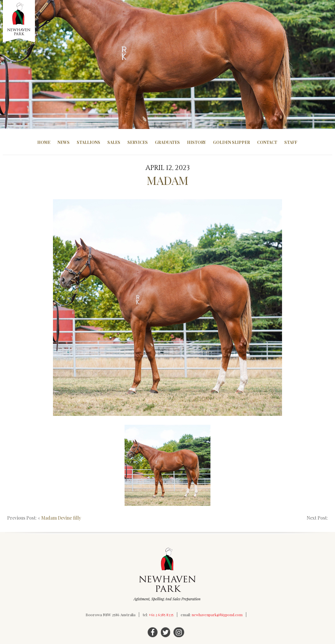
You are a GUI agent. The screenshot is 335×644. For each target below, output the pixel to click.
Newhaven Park (19, 21)
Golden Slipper (231, 142)
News (64, 142)
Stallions (88, 142)
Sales (114, 142)
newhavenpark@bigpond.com (217, 615)
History (196, 142)
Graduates (167, 142)
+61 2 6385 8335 (161, 615)
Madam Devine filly (61, 518)
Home (44, 142)
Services (138, 142)
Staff (291, 142)
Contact (267, 142)
